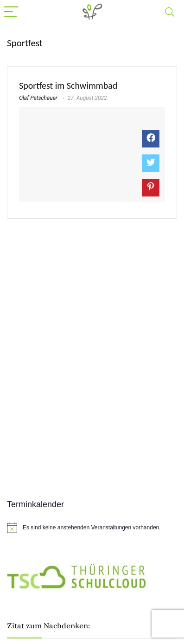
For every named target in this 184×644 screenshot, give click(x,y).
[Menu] (11, 12)
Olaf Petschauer (38, 98)
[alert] (92, 527)
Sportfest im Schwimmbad (68, 86)
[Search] (170, 12)
